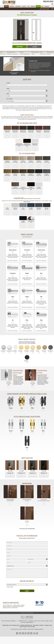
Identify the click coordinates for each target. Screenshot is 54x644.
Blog (51, 625)
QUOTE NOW (20, 47)
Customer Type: (27, 564)
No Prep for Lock (27, 522)
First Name (27, 541)
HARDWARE (18, 6)
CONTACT (47, 6)
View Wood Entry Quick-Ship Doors (27, 613)
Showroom (31, 621)
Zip (16, 561)
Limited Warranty (14, 629)
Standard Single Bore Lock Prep (27, 500)
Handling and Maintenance (26, 625)
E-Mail (27, 551)
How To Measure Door (15, 625)
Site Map (33, 627)
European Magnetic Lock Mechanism (10, 500)
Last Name (27, 544)
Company (27, 548)
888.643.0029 (48, 1)
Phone (37, 561)
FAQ (28, 6)
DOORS (6, 6)
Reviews (25, 627)
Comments (27, 568)
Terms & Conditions (23, 629)
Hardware (41, 625)
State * (37, 558)
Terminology (36, 625)
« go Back (34, 47)
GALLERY (24, 6)
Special (38, 6)
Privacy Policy (30, 629)
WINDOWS (12, 6)
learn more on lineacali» (13, 261)
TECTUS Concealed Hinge (33, 383)
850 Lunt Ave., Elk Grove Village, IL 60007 (44, 621)
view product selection (45, 9)
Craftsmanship (5, 625)
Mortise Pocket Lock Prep (44, 500)
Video (21, 627)
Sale (42, 6)
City (16, 558)
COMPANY (33, 6)
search (52, 4)
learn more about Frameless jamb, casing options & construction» (40, 71)
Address (27, 554)
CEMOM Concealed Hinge (9, 383)
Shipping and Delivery (39, 629)
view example (10, 466)
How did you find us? (27, 583)
